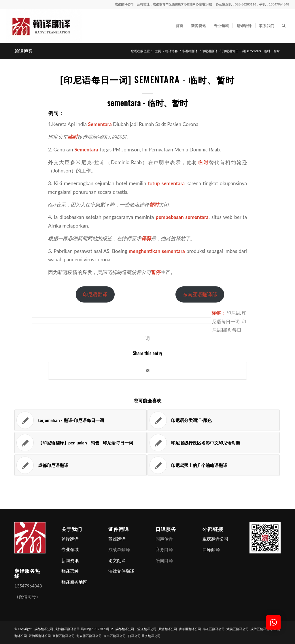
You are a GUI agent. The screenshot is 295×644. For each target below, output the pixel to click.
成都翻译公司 (124, 4)
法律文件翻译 (121, 571)
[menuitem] (179, 26)
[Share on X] (147, 371)
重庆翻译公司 (215, 539)
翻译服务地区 (74, 582)
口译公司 (134, 636)
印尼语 (233, 312)
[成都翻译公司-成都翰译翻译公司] (44, 26)
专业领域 (70, 549)
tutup (154, 183)
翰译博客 (24, 51)
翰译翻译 (70, 539)
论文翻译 (117, 560)
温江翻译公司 (147, 629)
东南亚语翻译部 (200, 294)
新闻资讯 (70, 560)
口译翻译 (211, 549)
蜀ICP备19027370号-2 (97, 629)
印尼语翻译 (95, 294)
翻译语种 (70, 571)
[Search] (284, 26)
